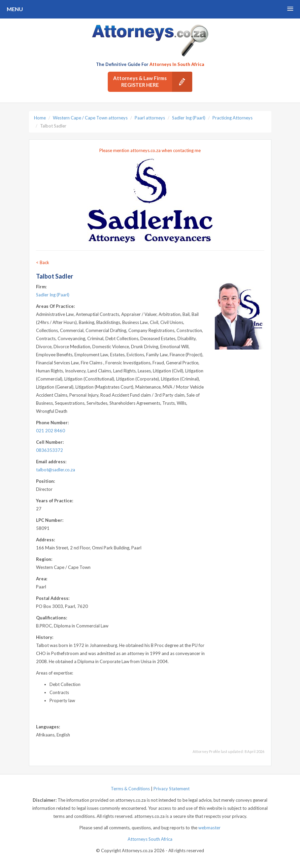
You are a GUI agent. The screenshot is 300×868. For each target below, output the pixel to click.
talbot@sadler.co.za (56, 470)
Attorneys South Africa (150, 839)
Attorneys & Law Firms (153, 82)
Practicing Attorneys (232, 118)
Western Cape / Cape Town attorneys (90, 118)
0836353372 (49, 450)
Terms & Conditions (130, 789)
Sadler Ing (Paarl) (189, 118)
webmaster (209, 828)
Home (40, 118)
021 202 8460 (51, 431)
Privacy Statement (172, 789)
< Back (43, 262)
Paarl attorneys (150, 118)
